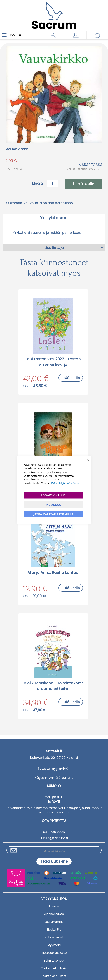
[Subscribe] (54, 861)
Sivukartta (54, 929)
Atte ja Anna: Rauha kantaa (53, 572)
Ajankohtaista (54, 914)
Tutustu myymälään (54, 769)
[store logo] (54, 13)
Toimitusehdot (54, 961)
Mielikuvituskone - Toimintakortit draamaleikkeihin (53, 686)
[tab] (54, 218)
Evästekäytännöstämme (66, 483)
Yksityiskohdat (54, 218)
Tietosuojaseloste (54, 953)
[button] (76, 35)
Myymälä (54, 945)
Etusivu (54, 906)
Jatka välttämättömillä (54, 514)
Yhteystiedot (54, 937)
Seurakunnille (54, 922)
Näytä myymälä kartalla (54, 778)
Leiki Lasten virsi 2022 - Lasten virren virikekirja (53, 362)
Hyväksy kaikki (54, 495)
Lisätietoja (54, 248)
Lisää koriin (71, 378)
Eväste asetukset (54, 976)
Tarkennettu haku (54, 968)
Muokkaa (53, 504)
